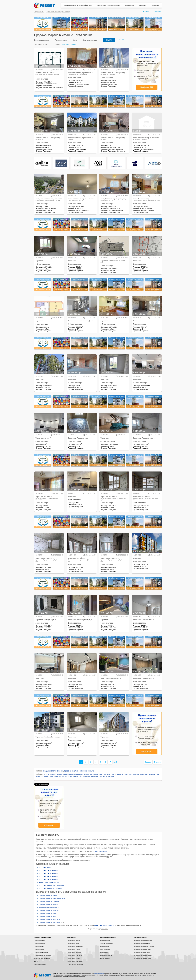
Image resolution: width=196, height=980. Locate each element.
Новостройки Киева (73, 944)
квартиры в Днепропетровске (49, 907)
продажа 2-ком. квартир (49, 873)
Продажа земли (39, 950)
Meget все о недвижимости (43, 975)
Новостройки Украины (74, 941)
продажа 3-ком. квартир (49, 876)
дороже (73, 44)
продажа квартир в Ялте (48, 916)
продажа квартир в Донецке (49, 910)
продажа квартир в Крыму (48, 913)
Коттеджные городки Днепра (142, 950)
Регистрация (157, 12)
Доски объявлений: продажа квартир (58, 12)
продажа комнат (46, 867)
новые (45, 44)
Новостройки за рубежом (75, 962)
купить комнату (50, 774)
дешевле (65, 44)
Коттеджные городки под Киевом (143, 947)
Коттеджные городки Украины (142, 941)
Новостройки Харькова (74, 956)
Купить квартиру (100, 851)
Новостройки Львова (74, 959)
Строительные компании (75, 965)
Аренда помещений (106, 956)
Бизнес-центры (105, 959)
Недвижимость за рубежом (43, 956)
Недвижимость (39, 12)
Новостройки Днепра (74, 950)
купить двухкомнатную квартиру (97, 774)
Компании (129, 5)
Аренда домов (104, 947)
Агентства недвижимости (42, 959)
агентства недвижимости (104, 925)
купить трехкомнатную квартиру (124, 774)
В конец (157, 762)
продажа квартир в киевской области (79, 771)
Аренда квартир (105, 941)
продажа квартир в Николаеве (50, 919)
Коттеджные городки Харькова (142, 956)
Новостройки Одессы (74, 953)
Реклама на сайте (40, 965)
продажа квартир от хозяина (103, 776)
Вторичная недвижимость (109, 5)
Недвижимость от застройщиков (78, 5)
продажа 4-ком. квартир (49, 879)
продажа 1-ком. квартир (49, 870)
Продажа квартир (40, 941)
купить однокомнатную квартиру (70, 774)
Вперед (148, 762)
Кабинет (146, 12)
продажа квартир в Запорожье (50, 922)
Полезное (155, 5)
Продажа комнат (39, 944)
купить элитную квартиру (54, 776)
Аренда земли (104, 953)
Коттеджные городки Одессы (142, 953)
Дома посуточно (105, 950)
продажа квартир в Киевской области (52, 898)
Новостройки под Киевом (75, 947)
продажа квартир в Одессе (48, 904)
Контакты (37, 962)
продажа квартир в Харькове (49, 901)
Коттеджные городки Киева (141, 944)
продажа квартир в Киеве (53, 771)
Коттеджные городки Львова (142, 959)
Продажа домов (39, 947)
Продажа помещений (41, 953)
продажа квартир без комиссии (78, 776)
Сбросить (121, 40)
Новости (142, 5)
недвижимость (103, 929)
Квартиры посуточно (106, 944)
